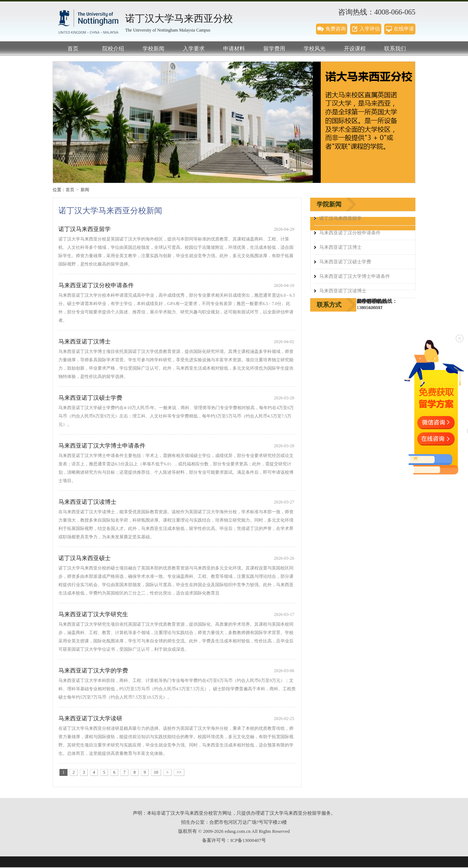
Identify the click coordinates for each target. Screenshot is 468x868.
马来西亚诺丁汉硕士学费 (90, 398)
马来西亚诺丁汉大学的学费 (93, 670)
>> (179, 772)
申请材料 (234, 49)
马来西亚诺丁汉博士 (85, 342)
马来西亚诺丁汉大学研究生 (93, 614)
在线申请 (404, 29)
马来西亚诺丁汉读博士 (87, 502)
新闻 (85, 190)
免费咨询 (336, 29)
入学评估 (370, 29)
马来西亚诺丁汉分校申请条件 (96, 285)
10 (156, 772)
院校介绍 (113, 49)
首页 (73, 49)
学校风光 (315, 49)
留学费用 (274, 49)
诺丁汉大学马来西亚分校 (89, 22)
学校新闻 (153, 49)
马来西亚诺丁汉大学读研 (90, 718)
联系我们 (395, 49)
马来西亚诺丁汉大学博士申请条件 (102, 446)
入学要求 (194, 49)
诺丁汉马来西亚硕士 (85, 558)
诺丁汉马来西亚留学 (85, 229)
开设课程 (355, 49)
